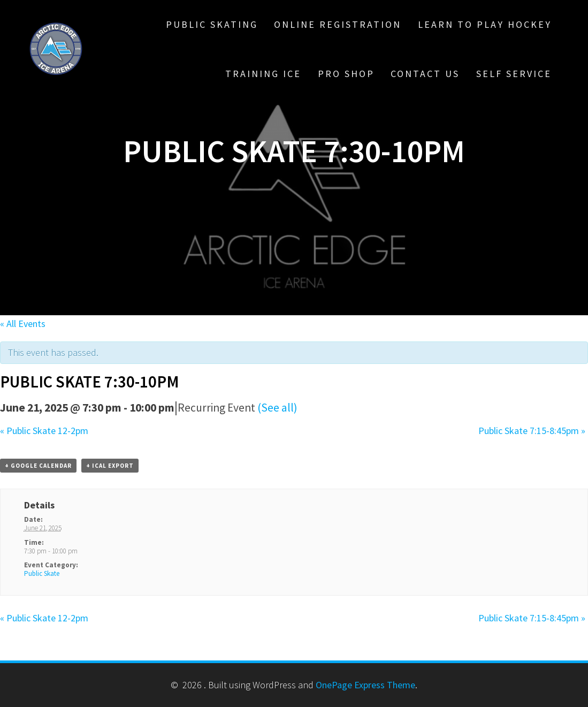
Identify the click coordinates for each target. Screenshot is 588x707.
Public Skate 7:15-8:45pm (532, 431)
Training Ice (263, 74)
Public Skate (42, 573)
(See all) (277, 408)
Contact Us (425, 74)
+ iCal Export (110, 466)
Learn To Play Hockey (485, 24)
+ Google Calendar (38, 466)
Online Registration (338, 24)
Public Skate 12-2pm (44, 431)
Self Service (514, 74)
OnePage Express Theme (365, 685)
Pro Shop (346, 74)
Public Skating (212, 24)
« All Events (23, 324)
